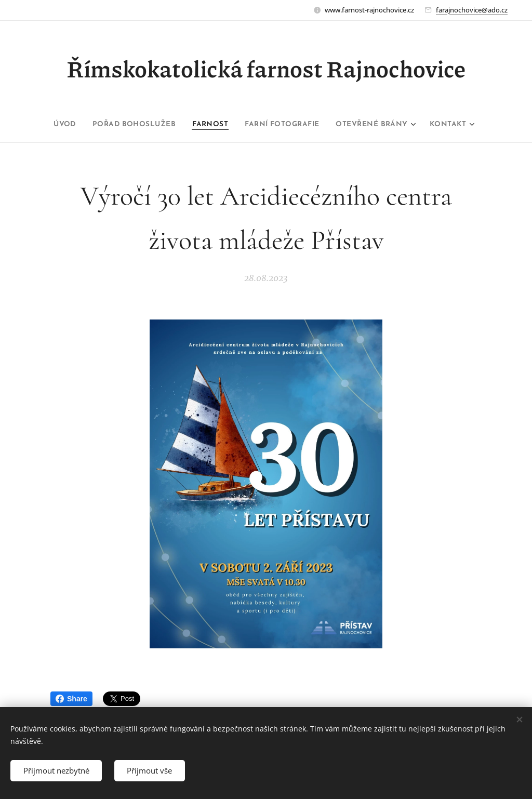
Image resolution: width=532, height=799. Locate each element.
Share (71, 699)
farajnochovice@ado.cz (472, 10)
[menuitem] (53, 125)
